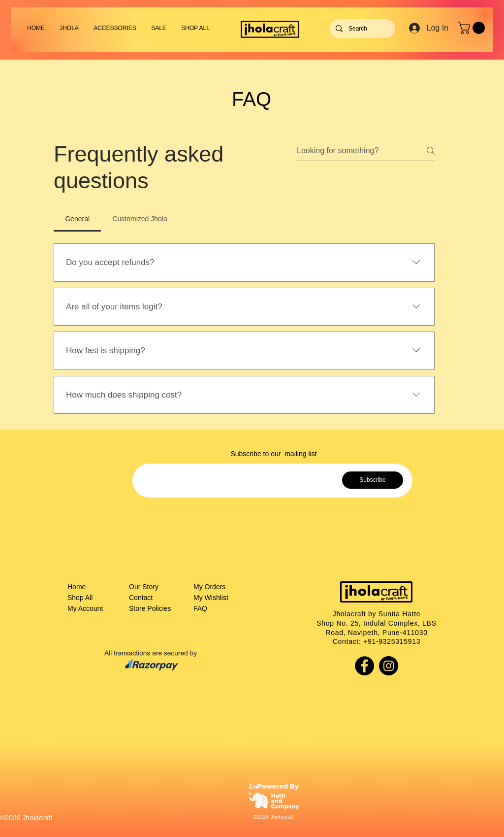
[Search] (362, 29)
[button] (115, 28)
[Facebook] (364, 666)
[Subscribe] (373, 480)
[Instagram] (389, 666)
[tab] (77, 219)
